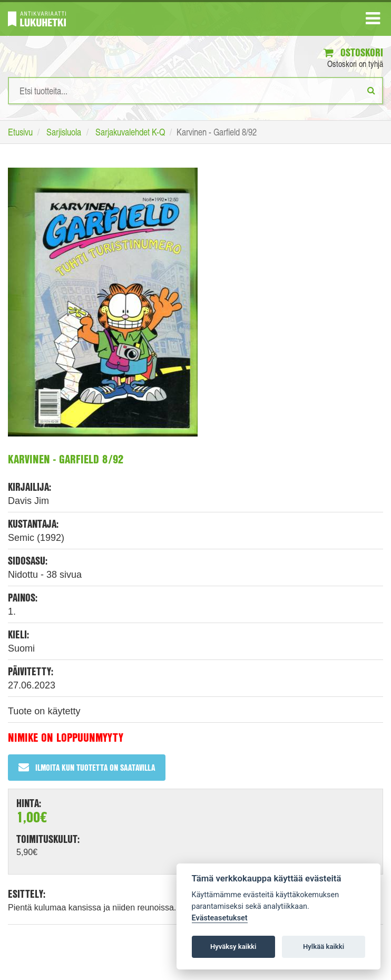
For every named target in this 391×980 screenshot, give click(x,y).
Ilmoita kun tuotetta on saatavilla (87, 767)
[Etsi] (371, 90)
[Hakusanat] (195, 91)
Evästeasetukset (220, 918)
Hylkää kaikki (324, 947)
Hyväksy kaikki (233, 947)
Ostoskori (353, 52)
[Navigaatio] (373, 21)
